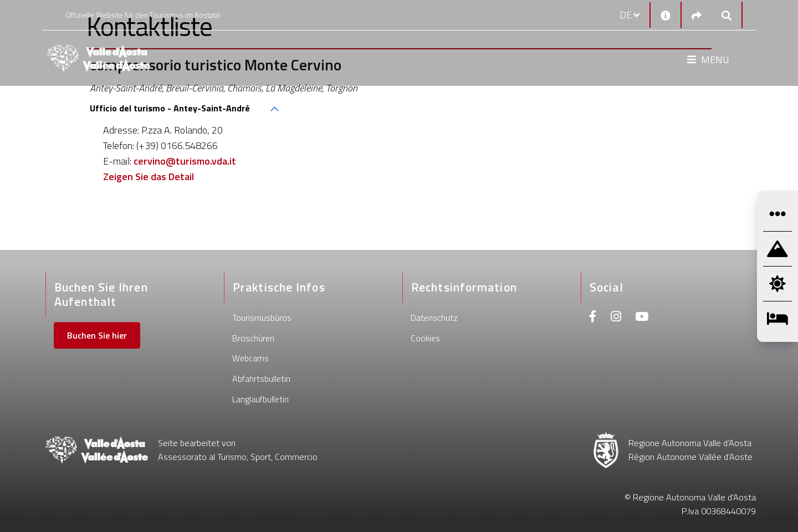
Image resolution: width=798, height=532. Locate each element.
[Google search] (727, 15)
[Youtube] (642, 318)
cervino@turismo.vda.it (185, 161)
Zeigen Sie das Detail (149, 177)
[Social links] (697, 15)
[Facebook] (593, 318)
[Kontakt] (666, 15)
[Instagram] (616, 318)
